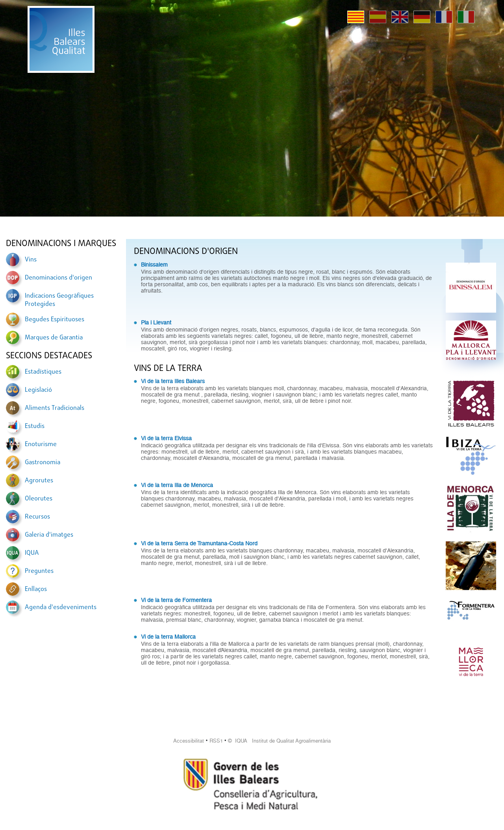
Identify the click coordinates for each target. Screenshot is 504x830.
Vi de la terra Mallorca (168, 637)
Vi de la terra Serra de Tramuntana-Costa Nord (199, 543)
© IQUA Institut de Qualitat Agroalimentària (279, 741)
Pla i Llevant (156, 322)
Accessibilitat (189, 741)
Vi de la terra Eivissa (166, 438)
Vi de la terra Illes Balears (173, 381)
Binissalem (154, 265)
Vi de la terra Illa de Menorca (177, 485)
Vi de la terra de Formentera (176, 600)
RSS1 (216, 741)
